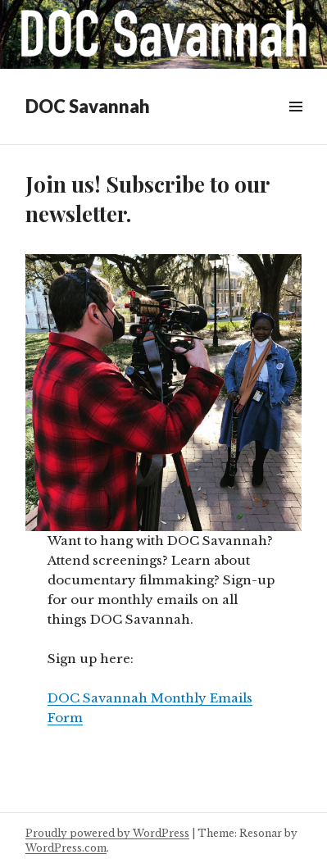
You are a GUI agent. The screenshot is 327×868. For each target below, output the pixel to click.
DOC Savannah (88, 106)
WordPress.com (66, 848)
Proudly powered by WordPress (107, 833)
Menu (295, 125)
